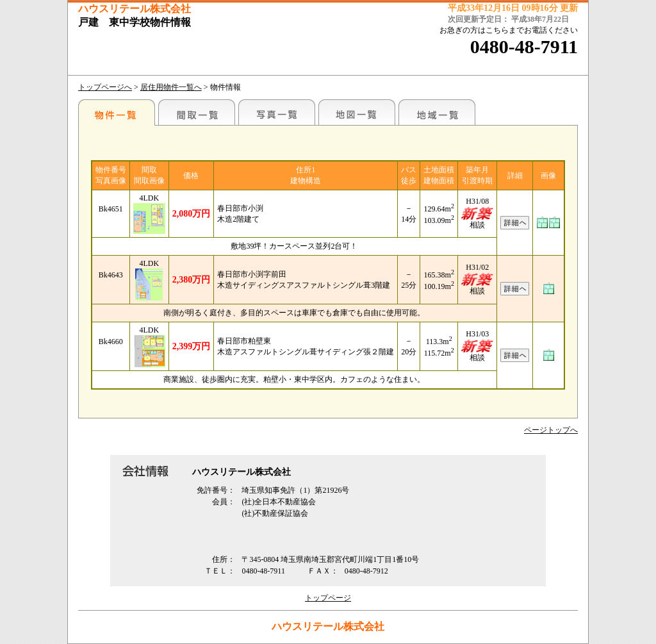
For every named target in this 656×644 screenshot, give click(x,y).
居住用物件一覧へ (171, 87)
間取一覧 (197, 112)
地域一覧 (437, 112)
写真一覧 (277, 112)
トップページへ (105, 87)
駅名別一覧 (117, 112)
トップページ (328, 598)
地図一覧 (357, 112)
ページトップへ (551, 430)
